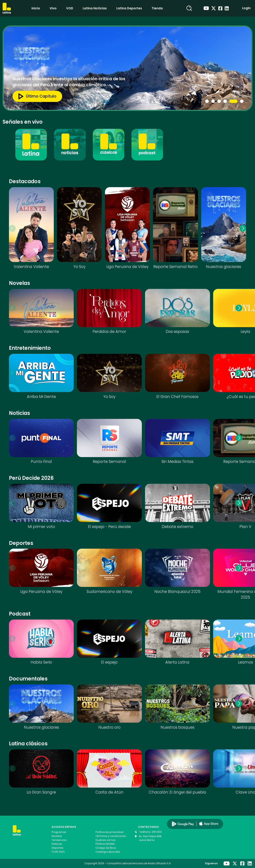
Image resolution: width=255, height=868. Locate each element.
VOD (70, 8)
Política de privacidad (109, 832)
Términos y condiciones (111, 836)
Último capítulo (36, 96)
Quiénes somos (105, 840)
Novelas (57, 836)
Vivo (53, 8)
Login (246, 8)
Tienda (157, 8)
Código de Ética (106, 848)
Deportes (57, 848)
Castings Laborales (108, 852)
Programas (59, 832)
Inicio (36, 8)
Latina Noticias (95, 8)
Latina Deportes (129, 8)
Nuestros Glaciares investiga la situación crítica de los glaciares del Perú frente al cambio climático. (69, 82)
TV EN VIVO (58, 852)
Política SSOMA (105, 844)
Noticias (57, 844)
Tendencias (59, 840)
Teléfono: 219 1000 (151, 832)
